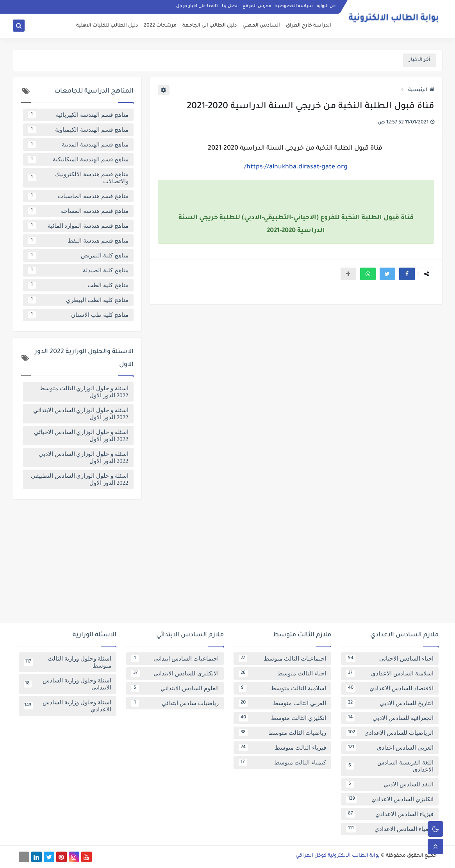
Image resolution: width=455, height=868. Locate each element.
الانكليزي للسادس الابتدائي (175, 673)
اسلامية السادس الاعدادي (390, 673)
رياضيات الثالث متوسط (282, 733)
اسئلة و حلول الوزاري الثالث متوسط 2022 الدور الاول (84, 392)
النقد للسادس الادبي (390, 784)
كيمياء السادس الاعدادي (390, 829)
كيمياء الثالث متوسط (282, 763)
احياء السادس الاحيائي (390, 659)
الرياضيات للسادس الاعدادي (390, 733)
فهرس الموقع (257, 6)
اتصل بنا (230, 6)
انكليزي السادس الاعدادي (390, 799)
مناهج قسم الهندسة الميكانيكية (78, 159)
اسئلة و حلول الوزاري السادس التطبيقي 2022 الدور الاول (80, 479)
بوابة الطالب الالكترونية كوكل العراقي (338, 856)
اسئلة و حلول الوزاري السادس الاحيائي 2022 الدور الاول (81, 436)
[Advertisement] (228, 564)
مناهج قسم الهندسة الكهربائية (78, 115)
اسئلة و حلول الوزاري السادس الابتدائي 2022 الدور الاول (81, 414)
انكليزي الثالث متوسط (282, 718)
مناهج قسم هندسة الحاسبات (78, 196)
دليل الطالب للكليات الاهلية (107, 26)
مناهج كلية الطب (78, 285)
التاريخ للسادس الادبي (390, 703)
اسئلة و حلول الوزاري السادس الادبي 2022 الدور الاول (84, 457)
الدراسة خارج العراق (309, 26)
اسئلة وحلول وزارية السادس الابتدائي (68, 684)
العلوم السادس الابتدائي (175, 688)
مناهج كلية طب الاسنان (78, 315)
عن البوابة (326, 6)
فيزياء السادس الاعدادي (390, 814)
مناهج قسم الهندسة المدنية (78, 145)
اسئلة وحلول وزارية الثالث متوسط (68, 662)
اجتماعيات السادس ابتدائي (175, 659)
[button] (407, 274)
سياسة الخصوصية (294, 6)
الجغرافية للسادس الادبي (390, 718)
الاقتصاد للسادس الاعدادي (390, 688)
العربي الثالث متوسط (282, 703)
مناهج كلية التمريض (78, 255)
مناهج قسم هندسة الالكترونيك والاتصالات (78, 178)
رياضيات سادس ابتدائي (175, 703)
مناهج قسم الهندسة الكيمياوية (78, 130)
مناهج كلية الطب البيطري (78, 300)
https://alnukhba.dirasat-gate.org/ (296, 167)
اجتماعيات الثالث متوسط (282, 659)
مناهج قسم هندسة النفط (78, 241)
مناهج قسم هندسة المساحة (78, 211)
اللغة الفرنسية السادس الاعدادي (390, 766)
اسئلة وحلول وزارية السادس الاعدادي (68, 706)
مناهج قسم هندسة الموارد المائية (78, 226)
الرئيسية (421, 90)
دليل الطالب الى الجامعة (210, 26)
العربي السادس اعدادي (390, 748)
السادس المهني (261, 26)
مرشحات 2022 (160, 26)
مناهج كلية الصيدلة (78, 270)
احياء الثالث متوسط (282, 673)
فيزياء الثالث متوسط (282, 748)
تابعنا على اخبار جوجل (197, 6)
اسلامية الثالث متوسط (282, 688)
